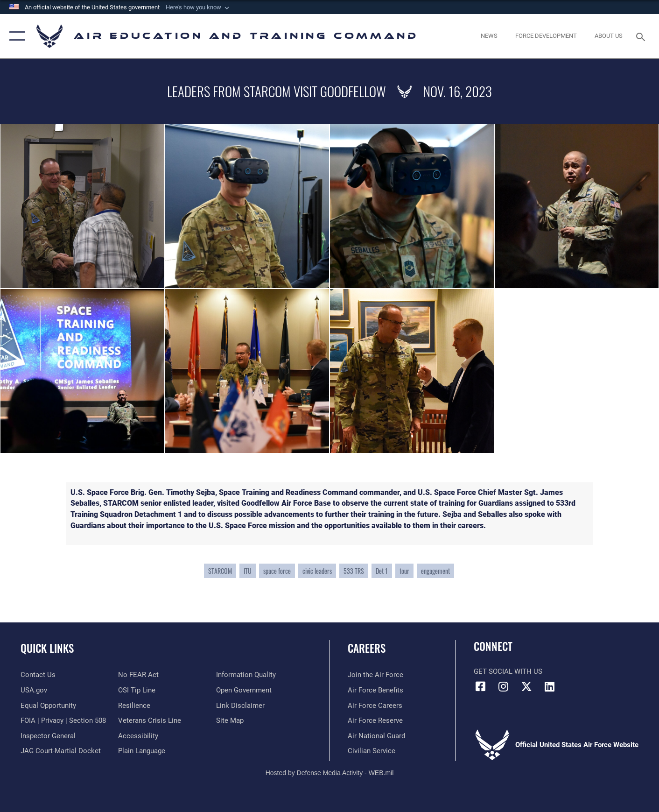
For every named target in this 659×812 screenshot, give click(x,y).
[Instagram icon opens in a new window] (504, 686)
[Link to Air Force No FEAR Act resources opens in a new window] (138, 675)
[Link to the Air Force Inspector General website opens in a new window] (48, 736)
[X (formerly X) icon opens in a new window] (526, 686)
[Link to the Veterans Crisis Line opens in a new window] (150, 720)
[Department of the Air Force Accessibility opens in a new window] (138, 736)
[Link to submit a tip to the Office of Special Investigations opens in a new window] (137, 690)
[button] (198, 7)
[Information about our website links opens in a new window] (240, 706)
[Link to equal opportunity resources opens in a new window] (48, 706)
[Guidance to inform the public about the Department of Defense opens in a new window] (246, 675)
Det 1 (382, 571)
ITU (248, 571)
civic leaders (317, 571)
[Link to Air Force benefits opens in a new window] (375, 690)
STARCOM (220, 571)
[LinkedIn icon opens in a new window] (549, 686)
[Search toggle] (642, 36)
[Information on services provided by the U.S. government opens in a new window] (34, 690)
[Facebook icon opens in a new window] (481, 686)
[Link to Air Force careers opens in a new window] (375, 706)
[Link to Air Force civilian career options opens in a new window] (372, 751)
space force (277, 571)
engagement (435, 571)
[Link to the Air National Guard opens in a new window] (376, 736)
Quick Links (47, 648)
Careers (367, 648)
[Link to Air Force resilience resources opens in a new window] (134, 706)
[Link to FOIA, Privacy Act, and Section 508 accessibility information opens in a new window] (63, 720)
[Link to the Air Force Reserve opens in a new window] (375, 720)
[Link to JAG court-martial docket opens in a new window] (61, 751)
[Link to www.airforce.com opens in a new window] (375, 675)
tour (404, 571)
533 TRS (354, 571)
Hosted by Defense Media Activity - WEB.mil (330, 773)
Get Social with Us (508, 671)
